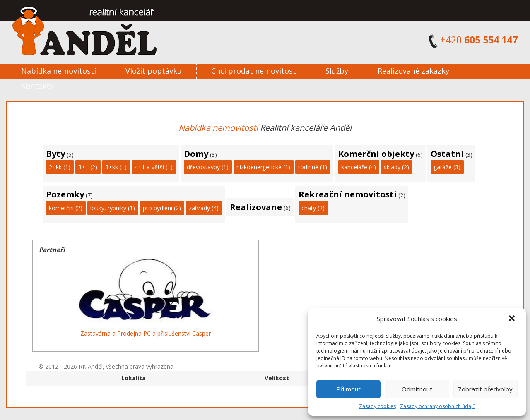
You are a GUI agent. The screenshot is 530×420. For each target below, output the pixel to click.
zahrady (199, 208)
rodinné (308, 167)
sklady (392, 167)
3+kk (112, 167)
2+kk (55, 167)
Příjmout (348, 389)
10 (158, 344)
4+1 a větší (149, 167)
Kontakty (37, 86)
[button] (513, 319)
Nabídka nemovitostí (59, 71)
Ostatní (447, 154)
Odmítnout (417, 389)
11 (163, 344)
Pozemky (65, 194)
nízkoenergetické (259, 167)
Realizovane (256, 207)
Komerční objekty (376, 154)
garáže (443, 167)
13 (173, 344)
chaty (309, 208)
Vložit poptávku (154, 71)
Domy (196, 154)
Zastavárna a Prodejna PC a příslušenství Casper (146, 333)
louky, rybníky (108, 208)
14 (178, 344)
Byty (55, 154)
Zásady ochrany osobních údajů (438, 406)
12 (168, 344)
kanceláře (354, 167)
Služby (337, 71)
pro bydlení (158, 208)
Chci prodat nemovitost (254, 71)
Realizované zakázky (413, 71)
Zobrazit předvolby (485, 389)
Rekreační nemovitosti (348, 194)
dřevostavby (203, 167)
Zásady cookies (377, 406)
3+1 (83, 167)
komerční (61, 208)
